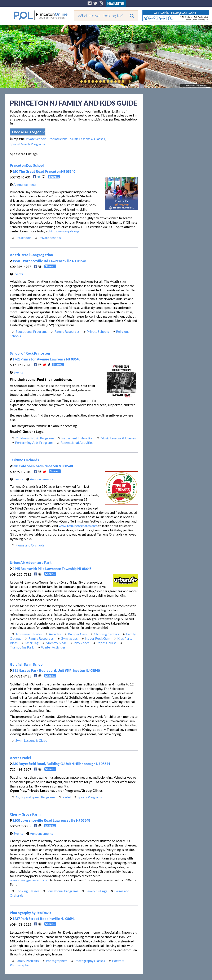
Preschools (23, 238)
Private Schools (35, 139)
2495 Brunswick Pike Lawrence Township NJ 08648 (51, 569)
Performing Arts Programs (34, 442)
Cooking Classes (27, 891)
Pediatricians (58, 139)
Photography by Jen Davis (30, 913)
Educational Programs (31, 331)
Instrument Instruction (77, 438)
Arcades (55, 634)
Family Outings (96, 891)
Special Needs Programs (27, 144)
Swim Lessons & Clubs (31, 740)
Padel (67, 797)
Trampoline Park (22, 647)
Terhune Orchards (24, 460)
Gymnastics (69, 638)
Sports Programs (90, 797)
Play (129, 81)
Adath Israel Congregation (31, 255)
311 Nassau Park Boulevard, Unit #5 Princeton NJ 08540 (55, 670)
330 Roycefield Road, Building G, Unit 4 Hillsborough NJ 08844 (60, 764)
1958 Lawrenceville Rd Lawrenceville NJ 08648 (48, 261)
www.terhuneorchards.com (78, 526)
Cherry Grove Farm (25, 814)
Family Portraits (27, 961)
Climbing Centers (106, 634)
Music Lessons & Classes (87, 139)
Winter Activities (53, 647)
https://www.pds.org (64, 231)
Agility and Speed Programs (35, 797)
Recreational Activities (77, 442)
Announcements (22, 184)
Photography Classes (90, 961)
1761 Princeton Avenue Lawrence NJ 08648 (45, 359)
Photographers (57, 961)
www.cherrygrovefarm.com (30, 880)
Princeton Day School (27, 165)
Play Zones (82, 643)
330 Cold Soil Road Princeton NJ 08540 (41, 466)
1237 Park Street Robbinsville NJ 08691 (42, 919)
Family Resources (67, 331)
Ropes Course (107, 643)
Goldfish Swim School (27, 664)
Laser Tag (32, 643)
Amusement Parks (29, 634)
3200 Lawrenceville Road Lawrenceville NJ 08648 (50, 820)
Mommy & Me (56, 643)
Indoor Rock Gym (98, 638)
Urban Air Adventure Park (31, 563)
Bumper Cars (77, 634)
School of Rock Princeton (30, 353)
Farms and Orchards (30, 545)
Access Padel (20, 758)
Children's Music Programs (35, 438)
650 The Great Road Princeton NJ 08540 (43, 171)
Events (15, 274)
